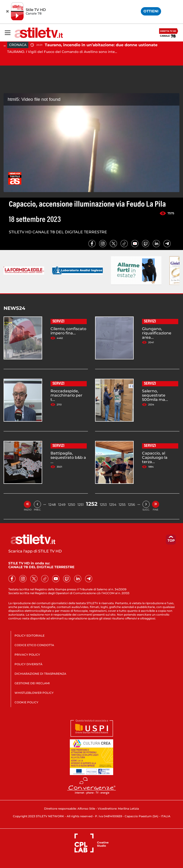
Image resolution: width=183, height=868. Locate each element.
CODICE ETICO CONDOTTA (34, 645)
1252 (92, 504)
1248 (52, 505)
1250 (71, 505)
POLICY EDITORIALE (30, 636)
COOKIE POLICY (26, 702)
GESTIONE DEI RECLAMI (32, 683)
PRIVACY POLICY (27, 655)
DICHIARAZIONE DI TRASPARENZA (40, 674)
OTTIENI (151, 11)
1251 (81, 505)
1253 (103, 505)
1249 (62, 505)
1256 (132, 505)
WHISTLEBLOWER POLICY (34, 693)
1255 (122, 505)
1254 (113, 505)
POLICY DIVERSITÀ (28, 664)
